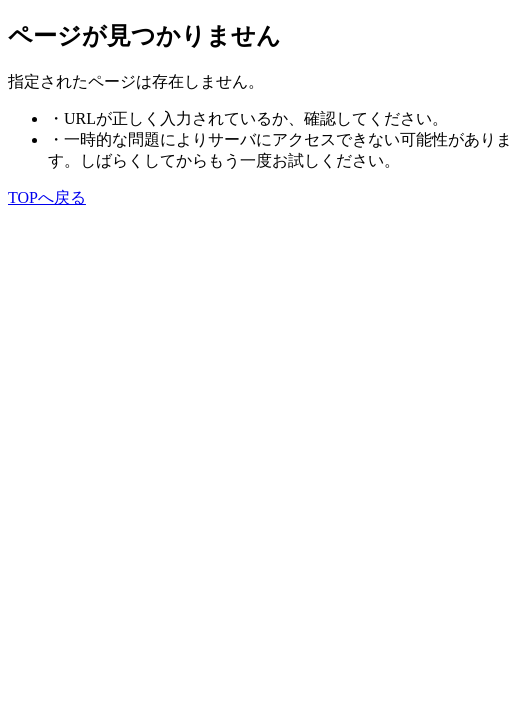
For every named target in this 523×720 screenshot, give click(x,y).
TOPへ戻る (47, 197)
